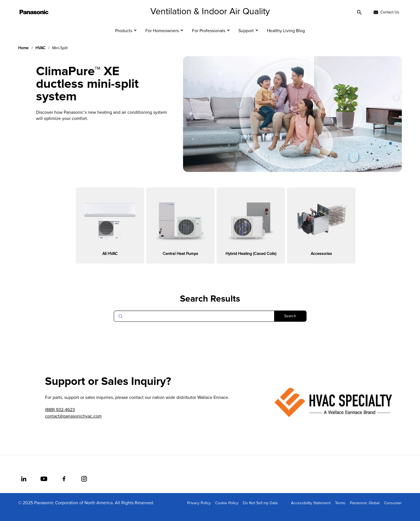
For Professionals (209, 39)
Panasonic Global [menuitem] (365, 511)
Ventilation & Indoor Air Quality (210, 20)
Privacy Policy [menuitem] (199, 511)
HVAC (40, 56)
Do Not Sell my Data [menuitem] (260, 511)
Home (23, 56)
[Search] (210, 325)
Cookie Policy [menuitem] (227, 511)
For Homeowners (162, 39)
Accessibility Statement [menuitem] (311, 511)
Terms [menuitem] (340, 511)
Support (246, 39)
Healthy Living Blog (286, 39)
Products (124, 39)
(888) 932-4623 (60, 418)
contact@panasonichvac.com (73, 425)
